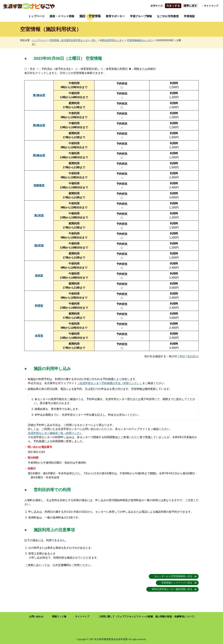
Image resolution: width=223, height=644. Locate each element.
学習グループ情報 (141, 16)
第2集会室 (39, 125)
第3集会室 (39, 155)
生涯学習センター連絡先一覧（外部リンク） (55, 433)
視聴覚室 (39, 185)
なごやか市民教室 (168, 16)
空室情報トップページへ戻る (177, 583)
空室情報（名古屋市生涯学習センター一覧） (73, 40)
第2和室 (39, 246)
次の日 (191, 356)
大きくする (173, 6)
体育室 (39, 336)
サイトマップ (211, 6)
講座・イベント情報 (62, 16)
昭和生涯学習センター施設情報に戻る (172, 589)
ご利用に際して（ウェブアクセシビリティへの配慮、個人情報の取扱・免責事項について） (147, 617)
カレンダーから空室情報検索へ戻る (173, 576)
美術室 (39, 276)
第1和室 (39, 215)
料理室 (39, 306)
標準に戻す (190, 6)
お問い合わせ (36, 617)
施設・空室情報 (90, 16)
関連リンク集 (59, 617)
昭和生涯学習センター (112, 40)
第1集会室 (39, 95)
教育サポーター (115, 16)
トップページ (36, 16)
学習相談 (189, 16)
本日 (182, 356)
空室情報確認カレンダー (140, 40)
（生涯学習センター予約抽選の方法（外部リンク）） (110, 383)
